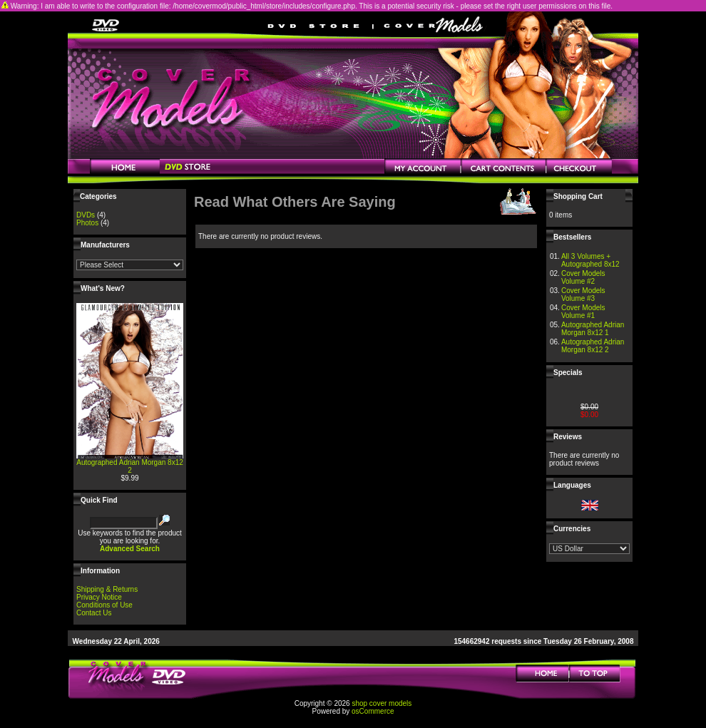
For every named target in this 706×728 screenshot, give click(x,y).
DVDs (86, 215)
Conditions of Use (104, 605)
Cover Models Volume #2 (583, 277)
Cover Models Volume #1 (583, 312)
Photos (87, 223)
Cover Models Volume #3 (583, 294)
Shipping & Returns (107, 589)
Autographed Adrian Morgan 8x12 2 (130, 466)
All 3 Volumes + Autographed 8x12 (590, 260)
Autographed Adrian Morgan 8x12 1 (593, 329)
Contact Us (94, 613)
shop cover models (382, 703)
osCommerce (373, 711)
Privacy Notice (99, 597)
